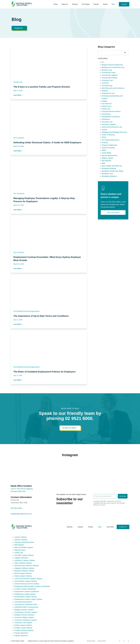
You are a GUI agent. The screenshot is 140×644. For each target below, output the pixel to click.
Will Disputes (106, 193)
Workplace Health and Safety (112, 203)
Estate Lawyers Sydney (23, 576)
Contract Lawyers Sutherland (25, 589)
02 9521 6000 (79, 418)
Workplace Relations (109, 208)
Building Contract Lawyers (24, 610)
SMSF (104, 182)
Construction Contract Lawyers (26, 612)
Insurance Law (107, 154)
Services (75, 4)
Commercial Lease (109, 104)
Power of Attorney (108, 167)
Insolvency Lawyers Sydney (25, 560)
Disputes (105, 123)
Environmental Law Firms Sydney (27, 584)
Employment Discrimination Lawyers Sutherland (32, 586)
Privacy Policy (102, 641)
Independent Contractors (111, 149)
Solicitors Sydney (21, 540)
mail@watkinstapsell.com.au (21, 514)
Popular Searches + (22, 633)
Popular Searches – (22, 636)
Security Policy (91, 641)
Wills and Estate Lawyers (24, 547)
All (15, 170)
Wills (103, 195)
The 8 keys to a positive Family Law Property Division (42, 119)
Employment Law (108, 125)
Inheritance (106, 151)
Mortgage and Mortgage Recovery (114, 164)
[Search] (125, 85)
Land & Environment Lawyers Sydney (28, 579)
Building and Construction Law (113, 99)
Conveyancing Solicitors (23, 602)
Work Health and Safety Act (112, 198)
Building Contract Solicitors (24, 615)
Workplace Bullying (109, 200)
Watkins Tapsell (107, 190)
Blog (113, 4)
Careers (96, 4)
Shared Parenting (108, 180)
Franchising (106, 146)
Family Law (18, 114)
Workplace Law (107, 206)
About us (65, 4)
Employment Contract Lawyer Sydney (28, 599)
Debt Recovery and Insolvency (113, 120)
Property (105, 174)
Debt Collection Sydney (23, 563)
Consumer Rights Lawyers (24, 617)
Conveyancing (107, 117)
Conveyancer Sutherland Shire (26, 604)
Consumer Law (107, 112)
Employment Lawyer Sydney (25, 594)
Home (56, 4)
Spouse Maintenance (109, 187)
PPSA (104, 169)
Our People (86, 4)
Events (105, 4)
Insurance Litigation (109, 156)
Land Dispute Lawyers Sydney (26, 581)
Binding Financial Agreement (28, 343)
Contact (124, 4)
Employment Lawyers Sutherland (27, 592)
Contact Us (123, 527)
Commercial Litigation (110, 107)
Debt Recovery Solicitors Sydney (27, 566)
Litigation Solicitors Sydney (24, 568)
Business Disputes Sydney (24, 571)
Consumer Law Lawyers (23, 623)
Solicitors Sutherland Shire (24, 542)
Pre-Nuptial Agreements (110, 172)
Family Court (106, 138)
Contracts (20, 170)
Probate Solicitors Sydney (24, 630)
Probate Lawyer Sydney (23, 628)
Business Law (107, 102)
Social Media (106, 185)
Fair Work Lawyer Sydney (24, 555)
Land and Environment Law (112, 159)
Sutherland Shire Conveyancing (26, 607)
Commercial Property (109, 110)
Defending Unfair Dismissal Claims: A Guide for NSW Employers (47, 174)
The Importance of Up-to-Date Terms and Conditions (41, 348)
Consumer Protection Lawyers (26, 620)
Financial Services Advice (111, 143)
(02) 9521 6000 (114, 234)
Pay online (110, 527)
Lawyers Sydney (20, 537)
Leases (104, 162)
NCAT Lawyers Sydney (23, 573)
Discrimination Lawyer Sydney (26, 597)
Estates (104, 133)
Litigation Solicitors (21, 558)
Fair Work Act (107, 136)
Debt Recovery (20, 550)
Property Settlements (109, 177)
